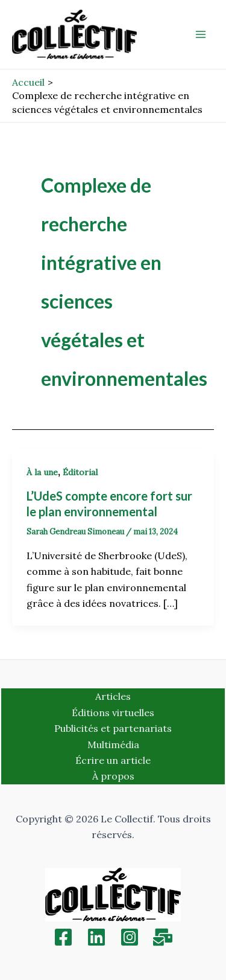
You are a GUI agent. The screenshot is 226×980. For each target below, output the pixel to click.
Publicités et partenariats (113, 728)
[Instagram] (130, 937)
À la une (42, 472)
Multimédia (113, 745)
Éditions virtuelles (113, 713)
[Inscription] (163, 937)
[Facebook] (63, 937)
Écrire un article (113, 760)
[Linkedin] (96, 937)
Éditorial (80, 472)
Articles (113, 696)
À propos (113, 776)
